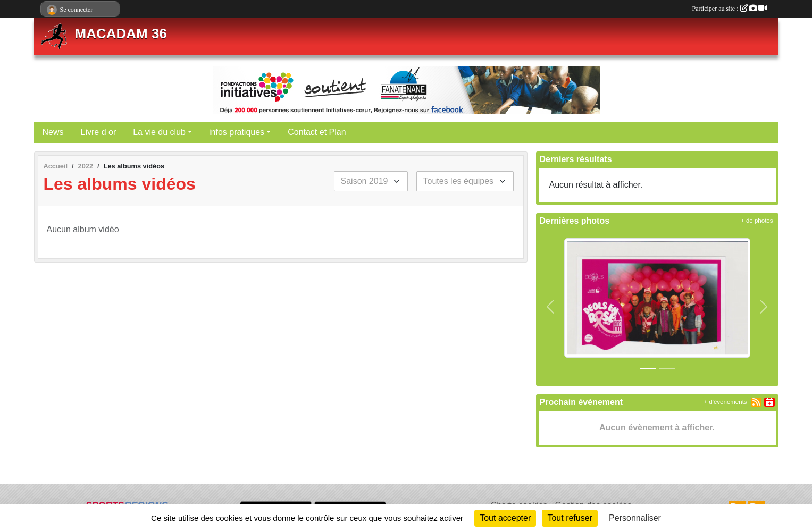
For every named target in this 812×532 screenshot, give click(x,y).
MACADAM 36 (121, 33)
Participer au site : (730, 9)
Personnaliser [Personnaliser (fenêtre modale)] (635, 518)
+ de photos (757, 221)
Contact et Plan (317, 132)
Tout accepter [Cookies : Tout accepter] (505, 518)
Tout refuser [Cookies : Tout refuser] (570, 518)
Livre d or (99, 132)
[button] (551, 306)
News (53, 132)
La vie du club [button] (159, 132)
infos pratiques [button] (237, 132)
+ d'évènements (725, 402)
